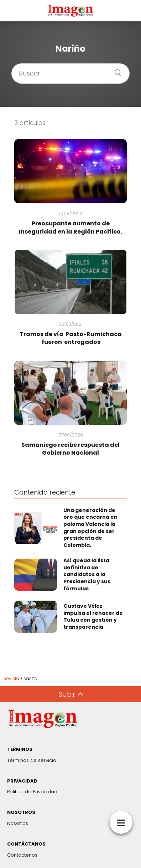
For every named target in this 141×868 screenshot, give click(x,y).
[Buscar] (115, 70)
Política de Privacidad (32, 792)
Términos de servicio (32, 760)
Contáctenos (22, 855)
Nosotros (18, 823)
